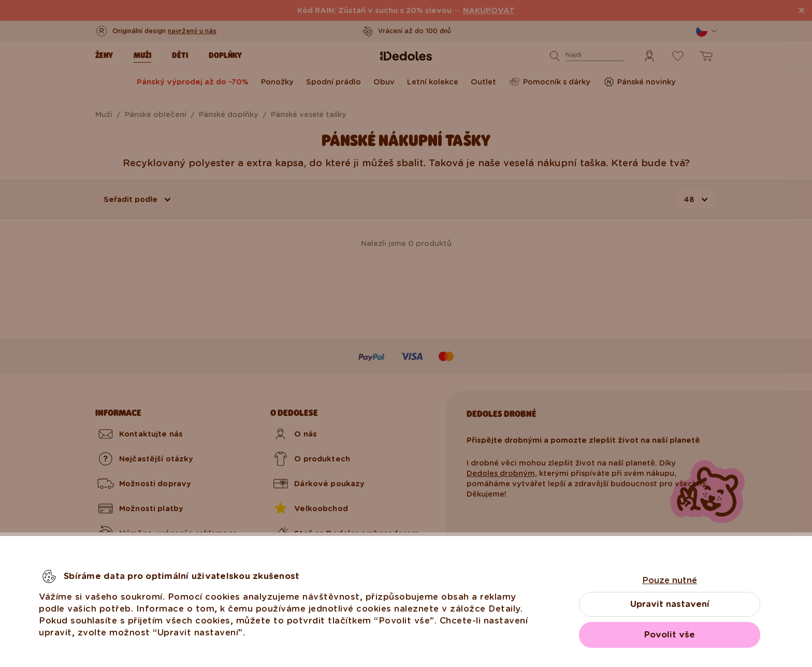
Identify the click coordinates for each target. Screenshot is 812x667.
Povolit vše (670, 635)
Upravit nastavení (670, 604)
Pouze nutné (670, 580)
